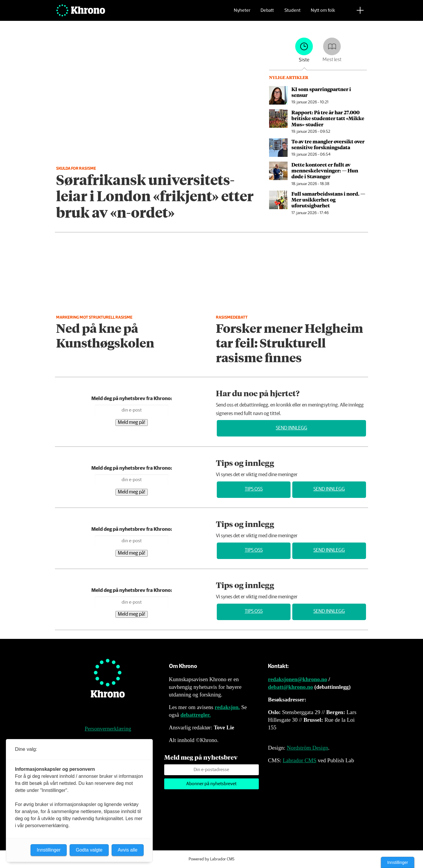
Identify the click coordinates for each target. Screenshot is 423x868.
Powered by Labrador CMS (211, 859)
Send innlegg (292, 428)
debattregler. (195, 715)
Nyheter (242, 13)
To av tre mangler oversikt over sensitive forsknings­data (328, 144)
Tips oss (254, 489)
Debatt (267, 13)
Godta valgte (89, 850)
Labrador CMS (299, 760)
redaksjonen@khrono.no (297, 679)
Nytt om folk (323, 13)
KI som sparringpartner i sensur (321, 92)
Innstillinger (398, 862)
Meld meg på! (132, 423)
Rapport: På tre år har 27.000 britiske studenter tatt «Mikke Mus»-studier (328, 118)
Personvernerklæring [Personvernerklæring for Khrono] (108, 729)
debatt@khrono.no (290, 687)
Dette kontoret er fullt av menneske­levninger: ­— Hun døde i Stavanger (325, 171)
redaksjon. (227, 707)
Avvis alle (128, 850)
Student (292, 13)
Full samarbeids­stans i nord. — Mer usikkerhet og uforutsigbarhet (328, 200)
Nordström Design (307, 748)
